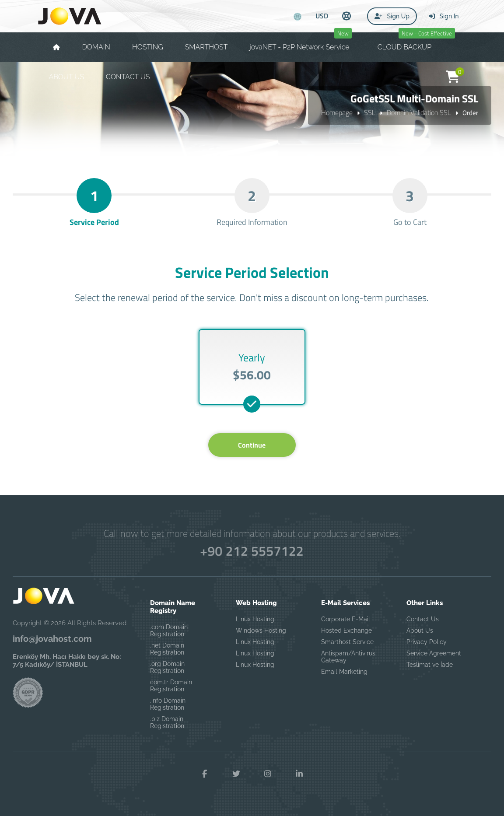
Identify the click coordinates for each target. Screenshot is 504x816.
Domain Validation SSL (419, 112)
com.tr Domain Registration (171, 686)
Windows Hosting (261, 630)
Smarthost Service (347, 642)
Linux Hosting (255, 619)
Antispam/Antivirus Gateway (348, 657)
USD (322, 16)
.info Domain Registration (168, 704)
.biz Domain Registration (167, 722)
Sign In (444, 16)
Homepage (337, 112)
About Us (420, 630)
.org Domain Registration (167, 667)
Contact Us (423, 619)
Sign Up (392, 16)
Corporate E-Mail (346, 619)
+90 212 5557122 (252, 551)
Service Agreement (434, 653)
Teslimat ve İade (430, 665)
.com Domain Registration (169, 630)
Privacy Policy (427, 642)
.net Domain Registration (167, 649)
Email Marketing (344, 672)
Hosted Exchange (346, 630)
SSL (370, 112)
